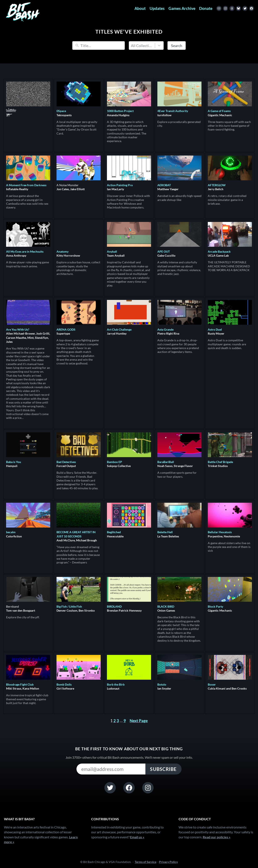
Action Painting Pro (120, 185)
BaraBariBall (166, 462)
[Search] (102, 46)
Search (177, 46)
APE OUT (164, 251)
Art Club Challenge (119, 329)
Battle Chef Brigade (220, 462)
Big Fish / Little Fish (69, 606)
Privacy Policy (168, 862)
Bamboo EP (115, 462)
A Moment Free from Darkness (26, 185)
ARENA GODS (66, 329)
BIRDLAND (114, 606)
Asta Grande (165, 329)
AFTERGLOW (217, 185)
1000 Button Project (120, 111)
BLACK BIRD (166, 606)
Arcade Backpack (219, 251)
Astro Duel (215, 329)
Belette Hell (165, 532)
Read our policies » (217, 837)
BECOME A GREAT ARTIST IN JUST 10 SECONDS (76, 534)
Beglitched (114, 532)
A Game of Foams (219, 111)
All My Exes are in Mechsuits (25, 251)
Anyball (112, 251)
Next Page (139, 721)
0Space (61, 111)
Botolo (162, 684)
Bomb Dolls (64, 684)
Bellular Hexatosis (220, 532)
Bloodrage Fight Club (20, 684)
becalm (11, 532)
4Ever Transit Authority (173, 111)
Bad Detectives (66, 462)
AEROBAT (164, 185)
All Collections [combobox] (142, 46)
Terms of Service (145, 862)
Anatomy (63, 251)
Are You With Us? (18, 329)
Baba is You (14, 462)
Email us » (137, 837)
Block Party (215, 606)
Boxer (212, 684)
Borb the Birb (116, 684)
